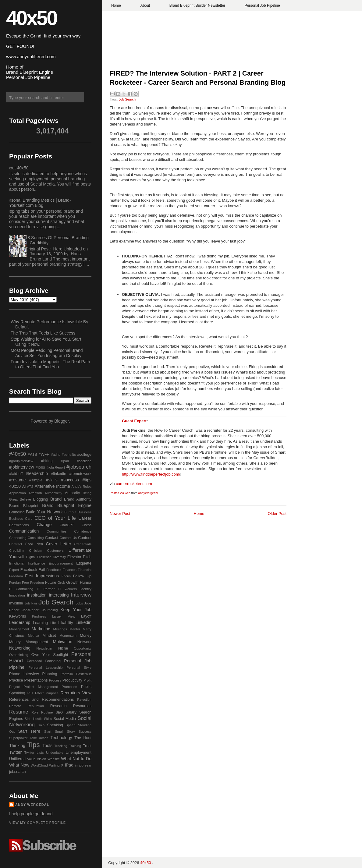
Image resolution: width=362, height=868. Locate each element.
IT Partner (46, 589)
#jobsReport (56, 467)
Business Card (21, 519)
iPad (69, 765)
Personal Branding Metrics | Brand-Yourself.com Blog (38, 203)
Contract (16, 544)
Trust (87, 746)
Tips (33, 745)
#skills (52, 480)
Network (84, 642)
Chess (87, 525)
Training (75, 746)
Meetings (60, 629)
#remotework (80, 474)
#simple (36, 480)
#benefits (69, 455)
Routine (47, 712)
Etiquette (84, 563)
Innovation (17, 595)
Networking (20, 648)
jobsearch (18, 772)
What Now (19, 765)
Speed (70, 725)
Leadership (20, 622)
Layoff (86, 616)
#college (84, 455)
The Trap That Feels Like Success (43, 333)
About (145, 5)
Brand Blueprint (24, 506)
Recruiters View (76, 693)
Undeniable (55, 753)
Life (53, 623)
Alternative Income (52, 486)
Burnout (70, 512)
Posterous (84, 674)
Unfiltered (17, 759)
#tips (87, 480)
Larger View (64, 616)
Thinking (17, 746)
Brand (56, 499)
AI (24, 487)
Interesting (59, 595)
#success (70, 480)
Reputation (36, 706)
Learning (40, 623)
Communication (24, 531)
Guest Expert (134, 421)
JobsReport (31, 610)
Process (55, 680)
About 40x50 (17, 168)
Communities (57, 531)
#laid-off (16, 474)
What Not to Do (76, 759)
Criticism (35, 551)
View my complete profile (37, 823)
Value (31, 759)
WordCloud (39, 765)
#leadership (37, 473)
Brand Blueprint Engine (67, 505)
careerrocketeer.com (134, 484)
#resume (17, 480)
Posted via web (120, 493)
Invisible (16, 603)
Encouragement (61, 563)
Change (44, 525)
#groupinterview (21, 461)
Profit (87, 680)
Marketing (41, 629)
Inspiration (37, 595)
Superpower (18, 738)
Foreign (15, 583)
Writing (54, 765)
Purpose (52, 693)
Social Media (65, 719)
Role (35, 712)
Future (51, 583)
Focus (66, 576)
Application (18, 493)
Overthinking (19, 655)
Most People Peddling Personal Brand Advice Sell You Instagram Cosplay (47, 353)
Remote (15, 706)
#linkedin (59, 474)
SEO (59, 712)
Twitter (15, 752)
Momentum (68, 636)
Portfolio (67, 674)
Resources (82, 706)
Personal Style (79, 668)
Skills (48, 719)
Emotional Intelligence (27, 563)
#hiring (47, 461)
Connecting (18, 538)
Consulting (36, 538)
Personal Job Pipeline (262, 5)
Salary (71, 712)
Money (86, 636)
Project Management (41, 687)
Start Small (54, 732)
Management (19, 629)
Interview (81, 595)
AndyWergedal (148, 493)
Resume (19, 712)
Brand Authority (78, 499)
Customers (55, 551)
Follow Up (82, 576)
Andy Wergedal (32, 805)
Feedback (54, 570)
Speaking (55, 725)
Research (59, 706)
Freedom (37, 583)
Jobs (79, 603)
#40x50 (18, 454)
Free (25, 583)
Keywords (18, 616)
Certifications (19, 525)
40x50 (31, 18)
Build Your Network (44, 512)
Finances (69, 570)
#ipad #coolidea (76, 461)
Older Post (277, 514)
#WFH (44, 455)
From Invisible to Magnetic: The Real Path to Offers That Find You (50, 364)
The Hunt (83, 738)
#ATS (32, 455)
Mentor (75, 629)
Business (85, 512)
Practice (16, 680)
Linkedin (83, 622)
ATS (30, 487)
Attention (35, 493)
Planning (50, 674)
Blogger (61, 421)
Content (85, 538)
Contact (52, 538)
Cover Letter (59, 544)
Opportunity (83, 648)
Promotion (69, 687)
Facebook (29, 570)
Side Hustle (34, 719)
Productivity (72, 680)
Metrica (34, 636)
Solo (41, 725)
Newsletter (44, 648)
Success (85, 732)
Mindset (49, 636)
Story (71, 732)
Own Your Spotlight (50, 655)
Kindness (39, 616)
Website (54, 759)
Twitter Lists (34, 753)
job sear (85, 765)
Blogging (41, 499)
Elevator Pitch (79, 557)
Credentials (83, 544)
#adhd (56, 455)
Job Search (127, 99)
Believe (25, 499)
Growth (72, 583)
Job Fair (31, 603)
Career (85, 518)
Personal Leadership (45, 668)
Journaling (50, 610)
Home (116, 5)
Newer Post (120, 514)
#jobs (40, 467)
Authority (73, 493)
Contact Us (68, 538)
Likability (66, 623)
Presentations (36, 680)
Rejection (84, 700)
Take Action (39, 738)
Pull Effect (36, 693)
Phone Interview (24, 674)
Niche (63, 648)
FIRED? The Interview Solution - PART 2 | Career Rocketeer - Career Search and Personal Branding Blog (198, 78)
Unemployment (78, 753)
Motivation (63, 642)
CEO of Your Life (55, 518)
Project (14, 687)
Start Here (29, 731)
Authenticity (53, 493)
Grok (61, 583)
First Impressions (42, 576)
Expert (14, 570)
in (76, 765)
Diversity (59, 557)
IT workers (67, 589)
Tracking (61, 746)
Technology (61, 738)
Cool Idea (34, 544)
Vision (41, 759)
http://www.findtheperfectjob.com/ (151, 474)
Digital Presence (39, 557)
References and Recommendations (41, 700)
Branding (17, 512)
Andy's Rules (81, 487)
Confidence (83, 531)
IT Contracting (21, 589)
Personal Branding (44, 661)
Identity (86, 589)
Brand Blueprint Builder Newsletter (197, 5)
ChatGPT (67, 525)
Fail (42, 570)
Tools (47, 746)
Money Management (28, 642)
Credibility (17, 551)
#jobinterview (22, 467)
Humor (86, 583)
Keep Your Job (76, 610)
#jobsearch (79, 467)
